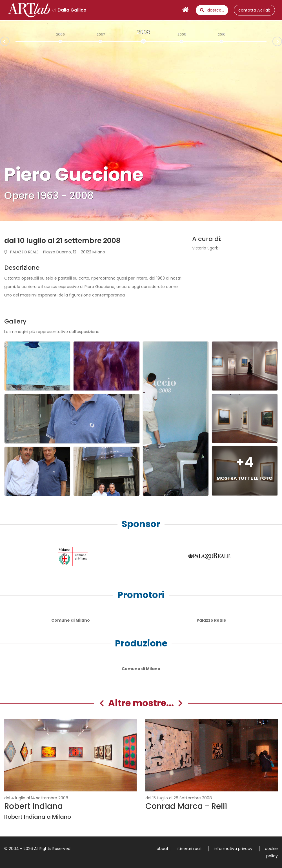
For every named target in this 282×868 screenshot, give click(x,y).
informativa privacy (233, 849)
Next (282, 41)
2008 (143, 32)
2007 (100, 34)
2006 (60, 34)
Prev (0, 42)
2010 (221, 34)
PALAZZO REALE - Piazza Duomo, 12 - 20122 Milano (55, 252)
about (163, 849)
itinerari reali (189, 849)
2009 (182, 34)
